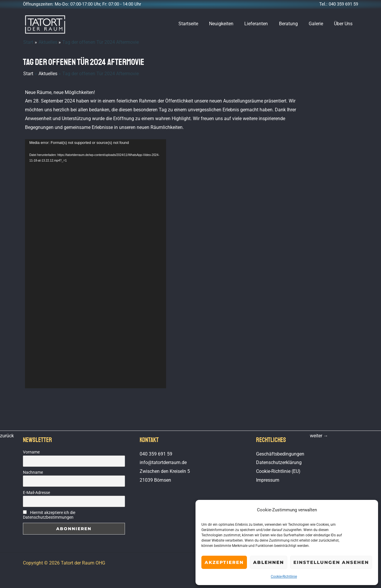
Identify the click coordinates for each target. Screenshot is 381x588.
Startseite (197, 24)
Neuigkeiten (228, 24)
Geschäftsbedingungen (280, 454)
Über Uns (344, 24)
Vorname (31, 452)
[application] (96, 264)
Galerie (318, 24)
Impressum (268, 480)
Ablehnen (269, 562)
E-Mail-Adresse (36, 493)
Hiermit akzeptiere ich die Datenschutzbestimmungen (49, 515)
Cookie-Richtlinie (284, 577)
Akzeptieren (224, 562)
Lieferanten (262, 24)
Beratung (292, 24)
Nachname (33, 472)
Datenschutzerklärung (279, 462)
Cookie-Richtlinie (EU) (278, 471)
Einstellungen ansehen (331, 562)
